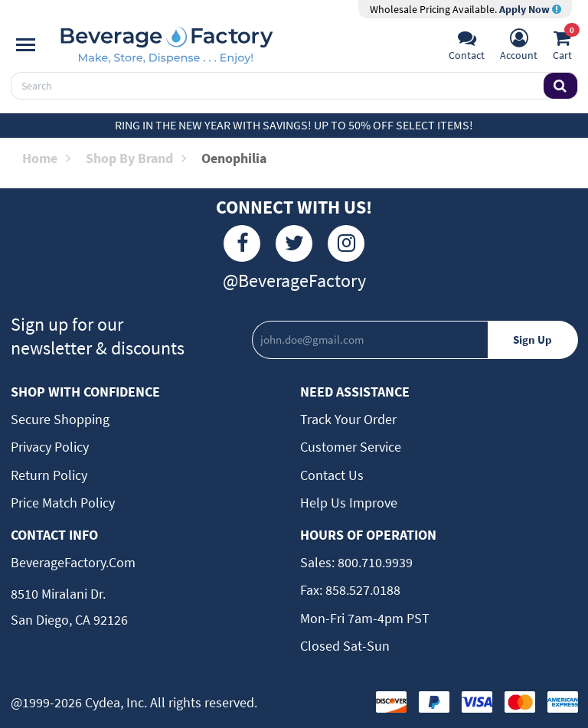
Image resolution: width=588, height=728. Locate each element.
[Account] (519, 47)
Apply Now (530, 9)
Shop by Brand (136, 158)
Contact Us (332, 475)
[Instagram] (346, 243)
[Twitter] (294, 243)
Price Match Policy (63, 503)
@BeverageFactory (294, 281)
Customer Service (351, 447)
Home (46, 158)
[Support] (467, 47)
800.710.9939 (374, 562)
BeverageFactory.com (73, 562)
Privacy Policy (50, 447)
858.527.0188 (361, 590)
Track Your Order (348, 419)
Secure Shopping (60, 419)
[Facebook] (242, 243)
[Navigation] (26, 45)
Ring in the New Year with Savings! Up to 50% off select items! (294, 125)
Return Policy (49, 475)
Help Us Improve (349, 503)
